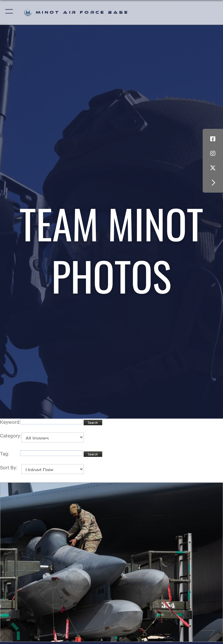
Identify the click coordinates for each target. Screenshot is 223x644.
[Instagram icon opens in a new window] (213, 153)
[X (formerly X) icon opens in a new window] (213, 168)
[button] (9, 12)
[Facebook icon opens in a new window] (213, 139)
